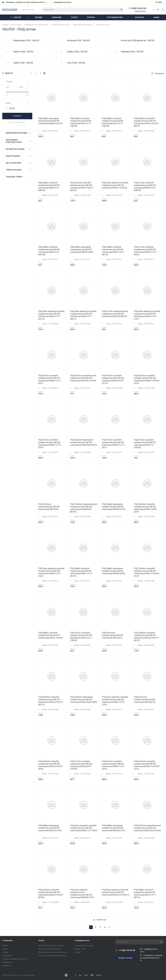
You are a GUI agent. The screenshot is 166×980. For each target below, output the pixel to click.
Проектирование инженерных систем (53, 952)
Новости (5, 946)
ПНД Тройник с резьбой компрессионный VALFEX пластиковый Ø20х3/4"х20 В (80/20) (50, 894)
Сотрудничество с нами (84, 946)
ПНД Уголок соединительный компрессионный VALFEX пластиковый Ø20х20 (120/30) (83, 378)
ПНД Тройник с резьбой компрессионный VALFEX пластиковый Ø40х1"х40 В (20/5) (145, 508)
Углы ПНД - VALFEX (76, 63)
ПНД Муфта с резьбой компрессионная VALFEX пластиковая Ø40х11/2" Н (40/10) (81, 572)
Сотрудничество (82, 940)
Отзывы (5, 952)
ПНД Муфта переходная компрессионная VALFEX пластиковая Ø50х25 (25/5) (113, 507)
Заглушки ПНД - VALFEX (78, 40)
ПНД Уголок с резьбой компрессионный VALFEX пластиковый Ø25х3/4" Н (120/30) (81, 765)
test (8, 40)
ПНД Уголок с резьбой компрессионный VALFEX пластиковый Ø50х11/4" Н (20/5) (145, 251)
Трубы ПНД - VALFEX (23, 63)
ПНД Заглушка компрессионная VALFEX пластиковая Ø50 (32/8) (49, 507)
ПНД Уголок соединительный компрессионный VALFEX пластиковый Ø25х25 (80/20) (115, 314)
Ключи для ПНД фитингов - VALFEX (138, 40)
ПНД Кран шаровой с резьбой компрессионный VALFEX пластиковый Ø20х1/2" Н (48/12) (83, 315)
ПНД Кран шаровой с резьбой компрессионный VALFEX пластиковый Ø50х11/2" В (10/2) (115, 701)
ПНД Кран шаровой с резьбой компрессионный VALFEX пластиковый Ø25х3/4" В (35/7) (115, 892)
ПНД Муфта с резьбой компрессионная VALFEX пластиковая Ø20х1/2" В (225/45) (49, 251)
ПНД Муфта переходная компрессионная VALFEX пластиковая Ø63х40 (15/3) (113, 828)
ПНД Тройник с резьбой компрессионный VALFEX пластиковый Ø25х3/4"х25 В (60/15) (50, 701)
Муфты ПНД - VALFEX (77, 52)
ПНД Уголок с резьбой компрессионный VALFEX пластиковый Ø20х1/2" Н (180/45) (81, 636)
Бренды (78, 952)
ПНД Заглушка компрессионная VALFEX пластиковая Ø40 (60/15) (145, 700)
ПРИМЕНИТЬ (17, 116)
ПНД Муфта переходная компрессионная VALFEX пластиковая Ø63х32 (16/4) (50, 828)
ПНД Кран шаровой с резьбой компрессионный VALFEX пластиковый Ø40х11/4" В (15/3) (147, 315)
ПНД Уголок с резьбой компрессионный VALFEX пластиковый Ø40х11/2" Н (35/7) (113, 444)
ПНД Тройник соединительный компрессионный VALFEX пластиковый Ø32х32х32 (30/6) (147, 828)
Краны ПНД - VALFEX (23, 52)
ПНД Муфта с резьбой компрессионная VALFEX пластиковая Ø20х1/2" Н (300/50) (49, 186)
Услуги (41, 940)
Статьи (5, 949)
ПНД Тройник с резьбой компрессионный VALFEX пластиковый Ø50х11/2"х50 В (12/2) (147, 765)
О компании (7, 940)
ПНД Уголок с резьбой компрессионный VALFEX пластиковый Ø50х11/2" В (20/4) (49, 444)
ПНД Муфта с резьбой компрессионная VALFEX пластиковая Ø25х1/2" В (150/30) (113, 122)
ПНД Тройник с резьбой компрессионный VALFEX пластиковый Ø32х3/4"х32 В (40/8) (50, 765)
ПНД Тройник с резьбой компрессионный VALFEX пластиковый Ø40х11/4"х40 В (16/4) (147, 379)
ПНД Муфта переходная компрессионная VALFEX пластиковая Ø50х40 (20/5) (113, 571)
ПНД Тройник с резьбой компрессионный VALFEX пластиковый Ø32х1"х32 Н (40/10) (81, 186)
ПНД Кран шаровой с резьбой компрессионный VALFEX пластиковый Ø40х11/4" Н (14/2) (51, 572)
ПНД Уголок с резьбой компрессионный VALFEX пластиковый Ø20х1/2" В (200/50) (145, 186)
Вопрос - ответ (80, 949)
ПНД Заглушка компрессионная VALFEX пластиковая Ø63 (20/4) (113, 635)
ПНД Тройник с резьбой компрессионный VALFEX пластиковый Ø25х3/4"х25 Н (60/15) (146, 636)
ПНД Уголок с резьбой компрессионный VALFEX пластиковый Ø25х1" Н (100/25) (145, 444)
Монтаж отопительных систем (50, 949)
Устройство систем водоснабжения (52, 956)
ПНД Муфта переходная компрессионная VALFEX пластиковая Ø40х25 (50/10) (50, 121)
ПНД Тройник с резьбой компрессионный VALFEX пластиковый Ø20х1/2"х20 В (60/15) (146, 122)
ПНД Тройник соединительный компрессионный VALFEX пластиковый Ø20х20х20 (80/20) (84, 508)
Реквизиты (6, 966)
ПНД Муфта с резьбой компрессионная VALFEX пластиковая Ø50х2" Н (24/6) (50, 635)
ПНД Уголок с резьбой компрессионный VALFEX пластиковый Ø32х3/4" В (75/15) (113, 379)
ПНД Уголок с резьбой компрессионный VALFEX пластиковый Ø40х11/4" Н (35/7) (49, 379)
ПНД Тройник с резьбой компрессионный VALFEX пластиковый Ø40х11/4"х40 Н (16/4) (147, 572)
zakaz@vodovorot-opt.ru (63, 2)
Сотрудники (7, 956)
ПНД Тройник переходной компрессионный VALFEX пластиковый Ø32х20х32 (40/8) (84, 700)
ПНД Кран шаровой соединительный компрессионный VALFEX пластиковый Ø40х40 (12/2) (82, 894)
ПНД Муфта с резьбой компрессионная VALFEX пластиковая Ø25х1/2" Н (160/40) (81, 122)
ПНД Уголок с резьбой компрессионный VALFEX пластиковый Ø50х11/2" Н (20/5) (113, 765)
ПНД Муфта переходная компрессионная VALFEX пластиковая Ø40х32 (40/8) (82, 249)
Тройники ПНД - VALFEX (132, 52)
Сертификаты (7, 962)
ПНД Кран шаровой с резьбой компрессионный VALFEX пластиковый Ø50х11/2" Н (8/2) (84, 828)
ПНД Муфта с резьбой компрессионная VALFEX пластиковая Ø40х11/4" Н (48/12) (145, 894)
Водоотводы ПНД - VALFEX (26, 40)
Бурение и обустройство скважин (51, 946)
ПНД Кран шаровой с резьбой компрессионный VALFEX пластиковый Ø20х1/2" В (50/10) (51, 315)
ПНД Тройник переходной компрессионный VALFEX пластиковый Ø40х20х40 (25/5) (84, 442)
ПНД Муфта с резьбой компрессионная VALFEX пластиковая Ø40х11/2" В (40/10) (113, 251)
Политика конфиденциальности (15, 959)
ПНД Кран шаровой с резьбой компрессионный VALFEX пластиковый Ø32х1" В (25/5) (115, 185)
